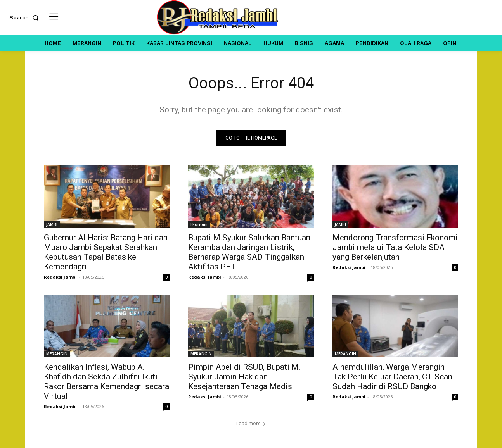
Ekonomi (199, 224)
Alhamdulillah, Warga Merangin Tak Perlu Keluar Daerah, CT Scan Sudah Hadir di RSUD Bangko (392, 377)
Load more (251, 423)
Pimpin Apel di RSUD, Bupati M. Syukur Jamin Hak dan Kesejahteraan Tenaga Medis (244, 377)
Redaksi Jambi (60, 277)
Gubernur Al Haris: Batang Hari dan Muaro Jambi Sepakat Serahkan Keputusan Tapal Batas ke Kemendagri (106, 252)
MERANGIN (57, 354)
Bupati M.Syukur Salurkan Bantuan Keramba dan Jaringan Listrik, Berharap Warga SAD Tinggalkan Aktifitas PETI (249, 252)
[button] (26, 17)
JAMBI (52, 224)
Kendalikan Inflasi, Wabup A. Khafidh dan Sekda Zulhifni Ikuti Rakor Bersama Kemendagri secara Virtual (106, 382)
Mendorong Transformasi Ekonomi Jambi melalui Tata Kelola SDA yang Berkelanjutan (395, 247)
